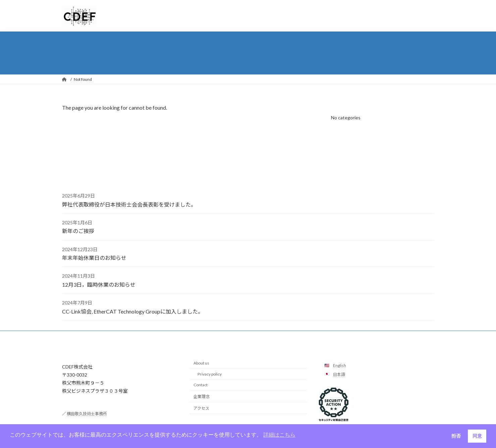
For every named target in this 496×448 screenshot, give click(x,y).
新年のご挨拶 (78, 231)
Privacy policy (210, 374)
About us (201, 363)
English (340, 365)
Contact (201, 385)
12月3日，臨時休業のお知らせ (99, 285)
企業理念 (202, 397)
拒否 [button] (456, 436)
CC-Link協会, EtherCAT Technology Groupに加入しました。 (133, 311)
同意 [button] (477, 436)
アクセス (201, 408)
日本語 (339, 374)
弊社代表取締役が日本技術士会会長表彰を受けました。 (129, 204)
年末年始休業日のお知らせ (94, 258)
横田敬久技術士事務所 (87, 414)
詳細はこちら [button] (279, 435)
